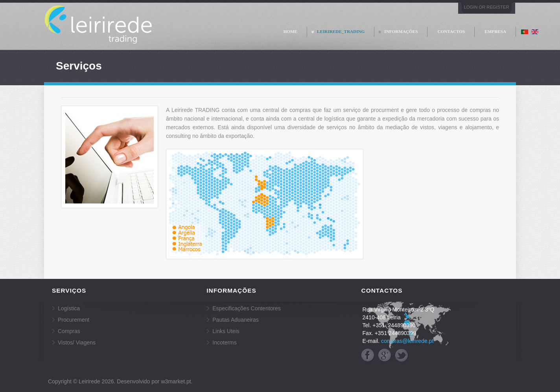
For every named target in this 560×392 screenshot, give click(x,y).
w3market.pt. (177, 381)
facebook (368, 355)
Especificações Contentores (247, 308)
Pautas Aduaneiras (236, 320)
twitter (402, 355)
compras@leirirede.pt (407, 341)
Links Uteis (226, 331)
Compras (69, 331)
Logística (69, 308)
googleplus (385, 355)
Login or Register (487, 7)
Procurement (74, 320)
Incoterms (224, 343)
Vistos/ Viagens (77, 343)
